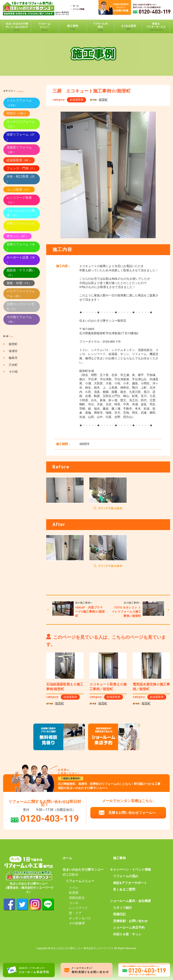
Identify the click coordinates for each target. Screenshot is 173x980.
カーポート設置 (20, 260)
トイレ (74, 888)
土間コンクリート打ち (21, 306)
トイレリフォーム (19, 103)
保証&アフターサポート (130, 883)
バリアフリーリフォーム (21, 294)
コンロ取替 (19, 189)
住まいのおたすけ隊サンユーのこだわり (83, 872)
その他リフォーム (19, 319)
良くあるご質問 (124, 889)
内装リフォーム (20, 226)
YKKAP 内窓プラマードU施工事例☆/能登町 (90, 612)
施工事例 (119, 858)
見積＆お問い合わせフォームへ (132, 813)
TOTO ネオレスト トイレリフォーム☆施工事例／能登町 (126, 612)
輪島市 (13, 358)
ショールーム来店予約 (129, 927)
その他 (13, 372)
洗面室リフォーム (19, 150)
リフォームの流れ (126, 876)
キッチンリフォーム (21, 124)
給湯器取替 (77, 100)
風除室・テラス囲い (21, 273)
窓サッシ (17, 236)
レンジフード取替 (19, 200)
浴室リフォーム (20, 137)
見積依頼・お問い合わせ (130, 921)
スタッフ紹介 (123, 908)
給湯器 (74, 892)
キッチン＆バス (80, 918)
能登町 (103, 100)
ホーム (67, 858)
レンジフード (78, 908)
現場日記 (119, 914)
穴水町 (13, 365)
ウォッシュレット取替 (21, 213)
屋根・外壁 (19, 283)
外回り (17, 113)
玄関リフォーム (20, 247)
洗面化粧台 (77, 898)
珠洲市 (13, 351)
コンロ (74, 903)
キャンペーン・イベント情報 (130, 869)
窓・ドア (75, 913)
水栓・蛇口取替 (20, 179)
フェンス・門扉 (21, 168)
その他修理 (77, 923)
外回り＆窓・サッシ (127, 934)
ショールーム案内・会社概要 (130, 901)
